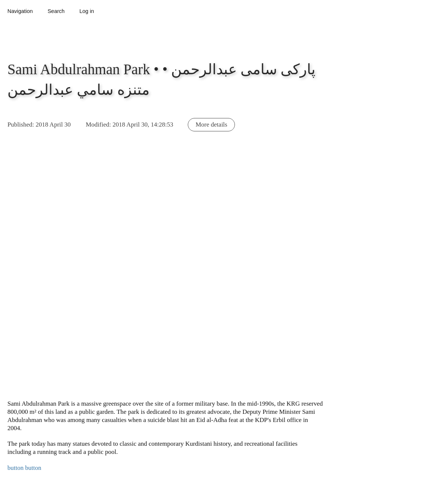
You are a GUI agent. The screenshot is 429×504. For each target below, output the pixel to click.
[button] (125, 282)
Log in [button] (87, 11)
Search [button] (56, 11)
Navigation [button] (20, 11)
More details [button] (211, 125)
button (15, 468)
